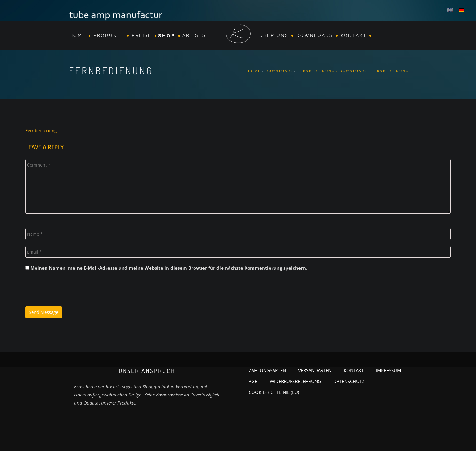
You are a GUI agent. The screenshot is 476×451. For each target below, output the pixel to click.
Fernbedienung (41, 129)
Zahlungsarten (267, 369)
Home (78, 35)
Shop (167, 35)
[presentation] (71, 290)
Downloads (315, 35)
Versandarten (315, 369)
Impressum (388, 369)
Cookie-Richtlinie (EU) (274, 391)
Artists (194, 35)
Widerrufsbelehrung (296, 380)
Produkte (109, 35)
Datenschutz (349, 380)
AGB (253, 380)
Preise (142, 35)
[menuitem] (450, 10)
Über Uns (274, 35)
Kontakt (354, 35)
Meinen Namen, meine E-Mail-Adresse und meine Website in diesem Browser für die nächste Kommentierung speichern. (169, 266)
